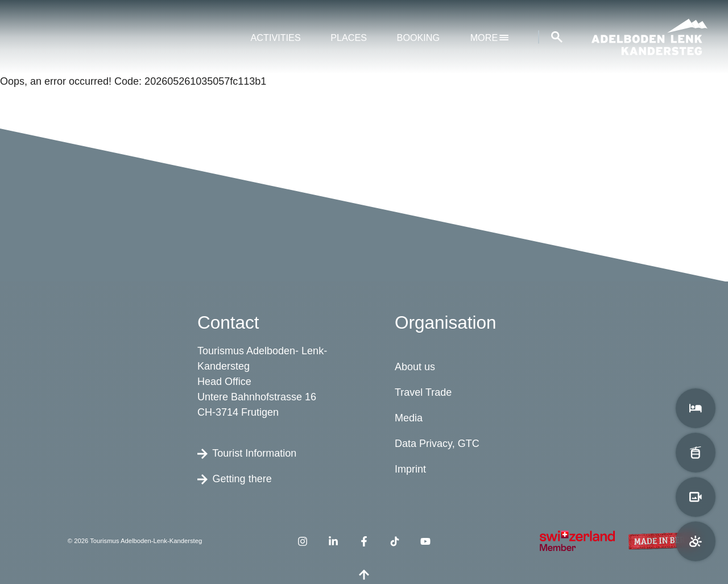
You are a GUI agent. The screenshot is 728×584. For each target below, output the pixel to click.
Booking (419, 38)
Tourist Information (247, 453)
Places (349, 38)
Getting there (235, 478)
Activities (276, 38)
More (490, 38)
